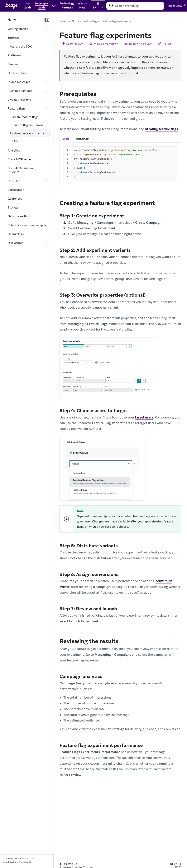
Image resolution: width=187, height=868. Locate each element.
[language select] (98, 8)
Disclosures (15, 243)
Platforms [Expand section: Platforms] (14, 55)
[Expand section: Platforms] (47, 55)
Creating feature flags (161, 129)
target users (144, 417)
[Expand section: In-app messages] (47, 82)
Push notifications (20, 91)
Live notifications (19, 100)
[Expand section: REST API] (47, 181)
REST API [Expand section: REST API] (14, 181)
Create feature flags (25, 117)
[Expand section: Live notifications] (47, 100)
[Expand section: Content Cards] (47, 73)
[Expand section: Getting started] (47, 29)
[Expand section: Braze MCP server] (47, 159)
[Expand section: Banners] (47, 64)
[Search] (111, 6)
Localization (16, 190)
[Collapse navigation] (47, 20)
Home (12, 20)
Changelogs (16, 234)
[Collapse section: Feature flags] (47, 109)
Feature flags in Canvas (27, 125)
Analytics (14, 151)
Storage (13, 208)
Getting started (18, 29)
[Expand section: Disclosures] (47, 243)
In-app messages (19, 82)
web (66, 139)
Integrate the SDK (20, 47)
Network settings (19, 216)
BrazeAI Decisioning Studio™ (21, 170)
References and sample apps (27, 225)
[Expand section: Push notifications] (47, 91)
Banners (13, 64)
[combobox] (135, 6)
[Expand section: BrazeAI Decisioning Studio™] (47, 170)
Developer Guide (69, 21)
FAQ (15, 141)
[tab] (66, 139)
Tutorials (14, 38)
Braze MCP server (20, 159)
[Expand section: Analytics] (47, 151)
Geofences (15, 199)
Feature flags (17, 109)
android (83, 139)
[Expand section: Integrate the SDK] (47, 47)
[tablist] (120, 139)
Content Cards (18, 73)
